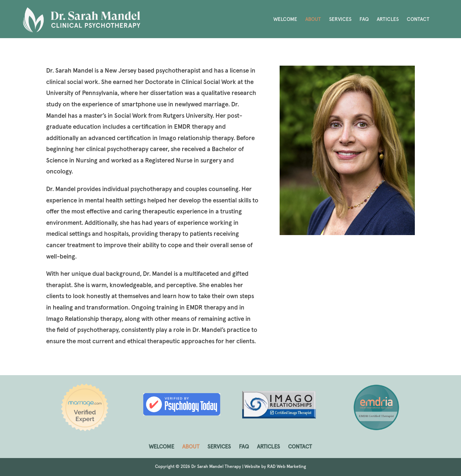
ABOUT (313, 19)
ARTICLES (388, 19)
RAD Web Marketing (287, 467)
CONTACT (418, 19)
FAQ (364, 19)
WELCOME (285, 19)
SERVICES (340, 19)
